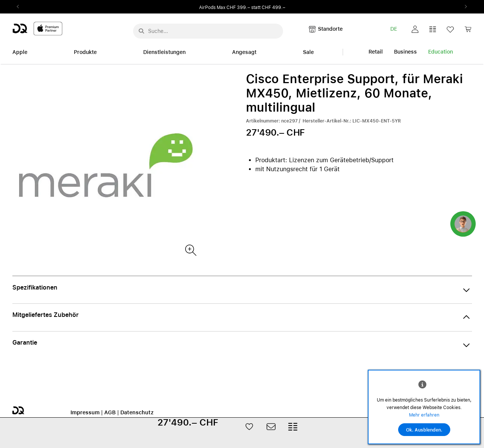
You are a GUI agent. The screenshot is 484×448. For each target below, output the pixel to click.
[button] (415, 29)
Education (441, 52)
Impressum (85, 412)
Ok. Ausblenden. (424, 430)
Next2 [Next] (464, 7)
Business (405, 52)
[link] (468, 31)
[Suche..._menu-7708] (208, 31)
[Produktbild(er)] (190, 250)
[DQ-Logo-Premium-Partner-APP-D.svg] (37, 28)
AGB (110, 412)
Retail (376, 52)
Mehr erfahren (424, 415)
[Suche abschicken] (141, 31)
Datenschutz (137, 412)
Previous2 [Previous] (21, 7)
